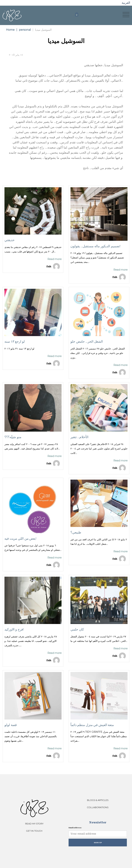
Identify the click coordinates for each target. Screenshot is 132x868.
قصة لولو (11, 725)
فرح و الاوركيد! (14, 629)
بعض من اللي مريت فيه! (20, 539)
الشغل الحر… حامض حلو (87, 341)
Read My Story (34, 824)
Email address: (75, 828)
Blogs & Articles (98, 800)
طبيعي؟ (76, 532)
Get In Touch (34, 831)
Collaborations (98, 807)
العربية (126, 3)
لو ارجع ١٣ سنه (15, 341)
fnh (49, 266)
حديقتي (9, 240)
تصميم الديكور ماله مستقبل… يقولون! (95, 246)
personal (24, 30)
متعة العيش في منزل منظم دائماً (92, 725)
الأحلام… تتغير (79, 437)
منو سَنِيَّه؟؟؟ (13, 437)
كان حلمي (77, 629)
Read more (54, 259)
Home (10, 30)
